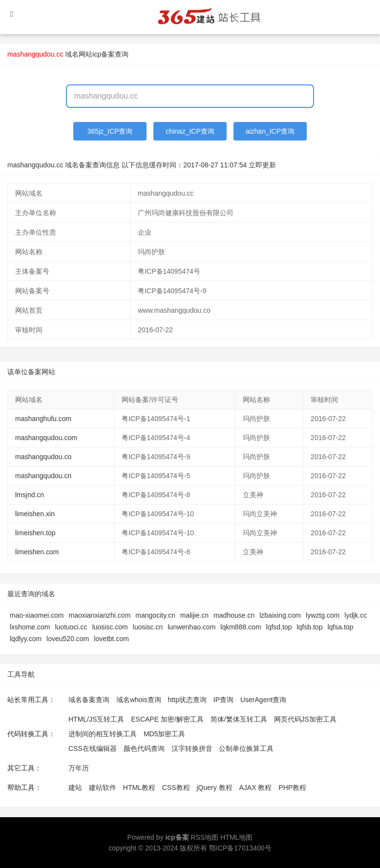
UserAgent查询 (263, 700)
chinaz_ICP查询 (190, 131)
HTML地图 (236, 837)
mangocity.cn (155, 615)
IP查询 (223, 700)
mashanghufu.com (43, 419)
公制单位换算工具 (246, 748)
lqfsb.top (310, 627)
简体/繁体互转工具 (239, 719)
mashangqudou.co (43, 457)
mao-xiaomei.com (37, 615)
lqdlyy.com (26, 639)
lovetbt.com (111, 639)
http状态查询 (187, 700)
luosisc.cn (148, 627)
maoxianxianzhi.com (99, 615)
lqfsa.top (340, 627)
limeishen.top (35, 533)
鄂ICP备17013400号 (240, 848)
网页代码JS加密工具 (305, 719)
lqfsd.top (279, 627)
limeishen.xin (35, 514)
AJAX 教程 (256, 787)
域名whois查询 (139, 700)
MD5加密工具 (165, 734)
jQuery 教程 (214, 787)
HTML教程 (139, 787)
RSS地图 (205, 837)
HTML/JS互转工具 (96, 719)
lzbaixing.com (280, 615)
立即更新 (262, 165)
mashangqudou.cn (43, 476)
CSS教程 (176, 787)
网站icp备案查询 (104, 54)
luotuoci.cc (71, 627)
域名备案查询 (89, 700)
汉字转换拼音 (192, 748)
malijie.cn (194, 615)
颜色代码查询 (144, 748)
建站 (75, 787)
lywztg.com (323, 615)
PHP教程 (292, 787)
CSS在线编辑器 (93, 748)
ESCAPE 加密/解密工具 (167, 719)
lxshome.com (30, 627)
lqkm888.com (241, 627)
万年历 (79, 768)
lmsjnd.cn (30, 495)
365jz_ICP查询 (110, 131)
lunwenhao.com (191, 627)
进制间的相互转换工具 (103, 734)
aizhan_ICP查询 (270, 131)
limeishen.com (37, 552)
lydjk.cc (356, 615)
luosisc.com (110, 627)
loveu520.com (68, 639)
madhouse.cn (234, 615)
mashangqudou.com (46, 438)
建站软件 (103, 787)
